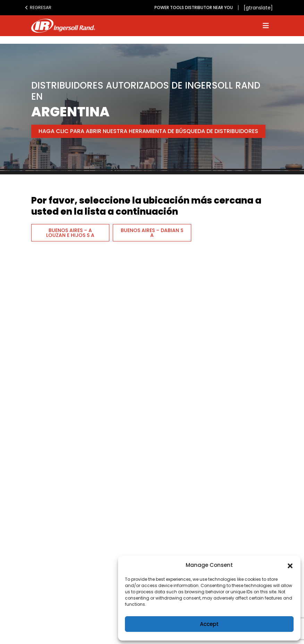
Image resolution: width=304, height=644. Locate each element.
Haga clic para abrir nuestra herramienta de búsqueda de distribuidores (148, 131)
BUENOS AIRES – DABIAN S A (152, 233)
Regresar (38, 7)
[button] (290, 565)
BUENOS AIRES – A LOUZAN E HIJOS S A (70, 233)
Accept (209, 624)
